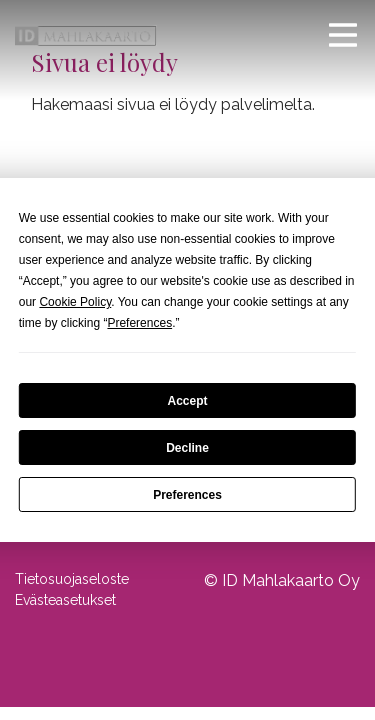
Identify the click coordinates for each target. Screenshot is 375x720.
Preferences (187, 495)
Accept (187, 401)
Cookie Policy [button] (75, 302)
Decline (187, 448)
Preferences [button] (139, 323)
